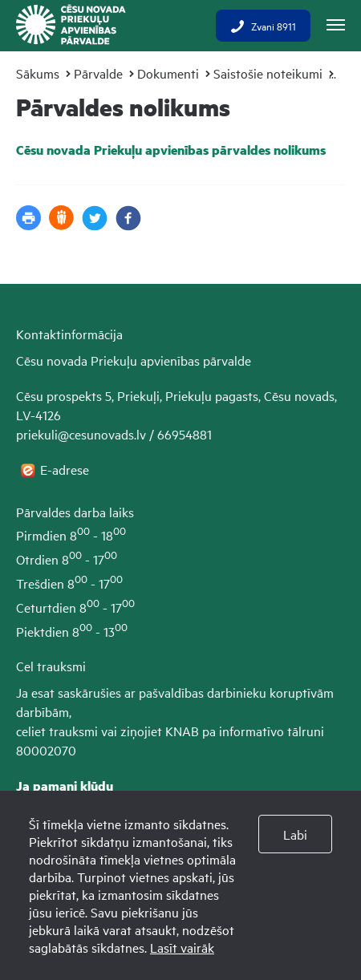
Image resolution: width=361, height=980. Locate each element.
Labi (295, 834)
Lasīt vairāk (182, 947)
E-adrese (66, 469)
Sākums (38, 73)
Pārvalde (98, 73)
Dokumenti (168, 73)
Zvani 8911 (263, 26)
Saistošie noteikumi (268, 73)
